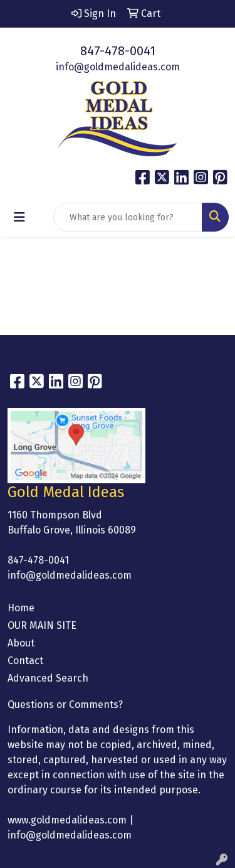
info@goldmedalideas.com (118, 67)
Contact (25, 661)
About (21, 643)
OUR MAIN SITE (42, 625)
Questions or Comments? (65, 705)
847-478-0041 (118, 51)
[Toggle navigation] (19, 217)
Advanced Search (48, 678)
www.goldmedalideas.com (67, 820)
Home (21, 608)
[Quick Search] (128, 217)
